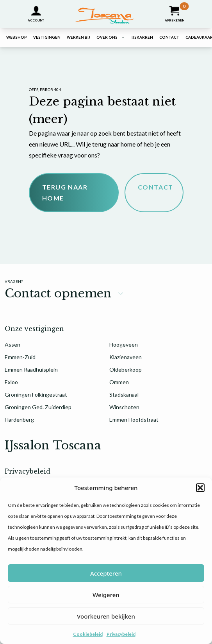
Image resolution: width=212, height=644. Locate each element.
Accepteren (106, 573)
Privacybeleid (121, 634)
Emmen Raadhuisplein (31, 369)
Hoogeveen (124, 344)
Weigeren (106, 595)
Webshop (17, 37)
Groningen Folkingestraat (36, 394)
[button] (200, 488)
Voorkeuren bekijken (106, 616)
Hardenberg (19, 419)
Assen (12, 344)
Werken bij (78, 37)
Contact (169, 37)
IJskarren (142, 37)
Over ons (107, 37)
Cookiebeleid (88, 634)
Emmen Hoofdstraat (134, 419)
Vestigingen (47, 37)
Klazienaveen (126, 357)
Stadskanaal (124, 394)
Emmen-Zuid (20, 357)
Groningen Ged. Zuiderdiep (38, 407)
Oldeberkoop (126, 369)
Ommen (119, 382)
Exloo (11, 382)
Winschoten (124, 407)
